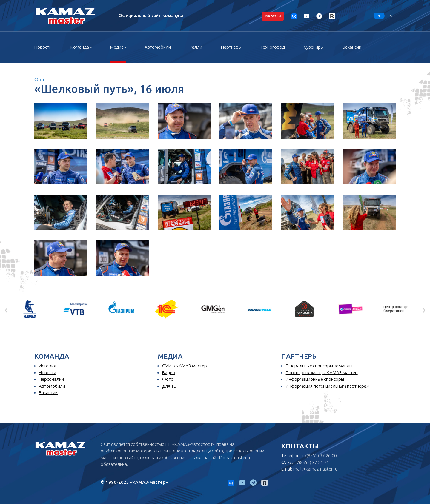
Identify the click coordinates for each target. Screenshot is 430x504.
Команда (80, 47)
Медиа (117, 47)
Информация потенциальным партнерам (328, 386)
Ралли (196, 47)
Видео (169, 373)
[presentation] (6, 309)
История (47, 366)
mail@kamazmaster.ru (315, 469)
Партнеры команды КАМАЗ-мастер (322, 373)
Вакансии (352, 47)
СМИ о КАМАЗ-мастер (185, 366)
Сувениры (314, 47)
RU (379, 16)
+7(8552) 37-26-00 (319, 456)
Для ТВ (169, 386)
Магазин (273, 16)
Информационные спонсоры (315, 379)
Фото (40, 80)
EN (390, 16)
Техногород (273, 47)
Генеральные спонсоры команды (319, 366)
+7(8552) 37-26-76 (311, 462)
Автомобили (158, 47)
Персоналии (51, 379)
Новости (43, 47)
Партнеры (231, 47)
